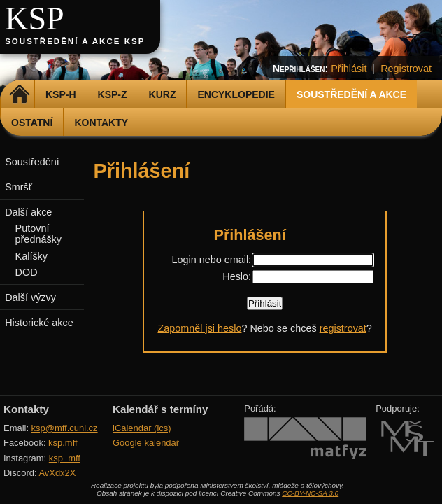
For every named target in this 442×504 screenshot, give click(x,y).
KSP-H (61, 94)
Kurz (163, 94)
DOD (27, 272)
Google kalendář (146, 443)
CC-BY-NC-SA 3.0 (310, 493)
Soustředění (32, 162)
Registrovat (406, 69)
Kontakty (101, 122)
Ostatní (32, 122)
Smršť (19, 187)
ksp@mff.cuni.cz (65, 428)
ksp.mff (63, 443)
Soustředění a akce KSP (75, 41)
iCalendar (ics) (142, 428)
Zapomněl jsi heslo (199, 328)
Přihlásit (349, 69)
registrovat (343, 328)
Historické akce (39, 323)
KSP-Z (113, 94)
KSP (35, 19)
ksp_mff (65, 458)
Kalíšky (31, 256)
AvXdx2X (57, 473)
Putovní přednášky (38, 234)
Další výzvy (30, 297)
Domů (19, 94)
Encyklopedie (236, 94)
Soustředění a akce (351, 94)
